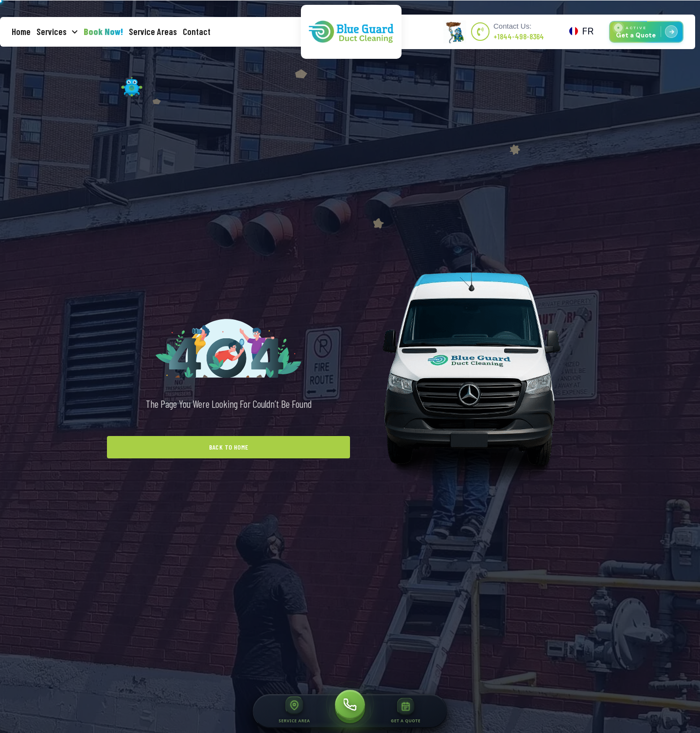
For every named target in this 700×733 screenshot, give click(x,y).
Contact (197, 31)
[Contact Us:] (480, 32)
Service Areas (153, 31)
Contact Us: (512, 26)
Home (21, 31)
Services (57, 32)
